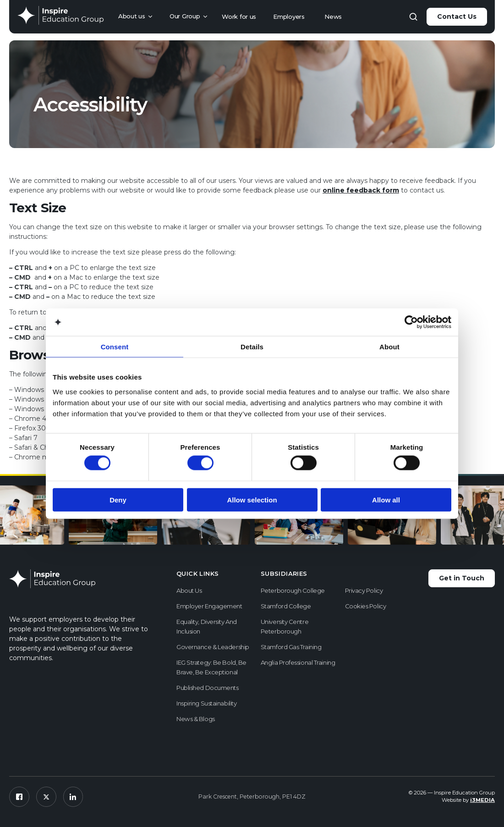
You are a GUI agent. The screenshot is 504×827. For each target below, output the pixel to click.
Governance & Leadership (213, 647)
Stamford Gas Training (291, 647)
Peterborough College (293, 590)
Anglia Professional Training (298, 662)
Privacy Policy (364, 590)
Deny (118, 499)
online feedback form (361, 190)
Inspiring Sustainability (206, 703)
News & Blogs (196, 719)
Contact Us (457, 17)
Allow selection (252, 499)
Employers (289, 17)
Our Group (185, 16)
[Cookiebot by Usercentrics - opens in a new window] (411, 322)
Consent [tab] (115, 347)
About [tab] (389, 347)
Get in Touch (462, 578)
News (333, 17)
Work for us (239, 17)
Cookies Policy (366, 606)
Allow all (386, 499)
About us (132, 16)
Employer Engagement (209, 606)
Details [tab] (252, 347)
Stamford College (286, 606)
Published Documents (207, 688)
